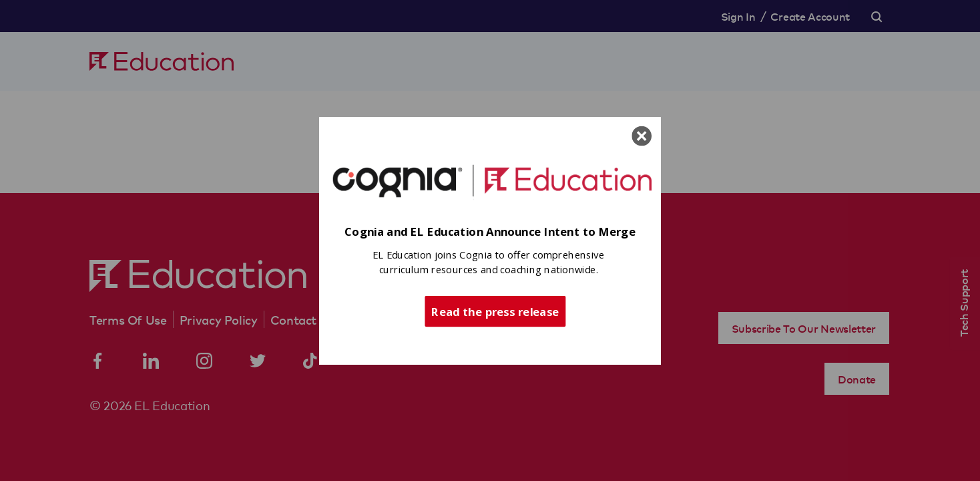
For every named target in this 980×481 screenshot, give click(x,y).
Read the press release (495, 311)
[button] (490, 232)
